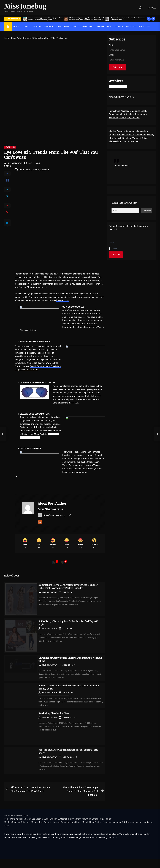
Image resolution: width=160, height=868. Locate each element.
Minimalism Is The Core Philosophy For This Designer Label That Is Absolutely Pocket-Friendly (68, 597)
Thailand (135, 118)
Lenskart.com (63, 300)
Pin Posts (131, 26)
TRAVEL (16, 26)
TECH (66, 26)
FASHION (37, 26)
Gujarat (112, 135)
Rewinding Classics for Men (57, 722)
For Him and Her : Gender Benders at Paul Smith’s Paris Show (71, 760)
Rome (112, 111)
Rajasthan (130, 131)
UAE (128, 118)
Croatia (144, 111)
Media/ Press (103, 26)
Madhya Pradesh (117, 131)
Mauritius (113, 118)
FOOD (58, 26)
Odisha (145, 138)
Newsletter (144, 26)
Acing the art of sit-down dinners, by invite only (44, 19)
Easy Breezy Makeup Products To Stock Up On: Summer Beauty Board (69, 696)
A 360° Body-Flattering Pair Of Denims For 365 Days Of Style (69, 631)
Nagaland (127, 138)
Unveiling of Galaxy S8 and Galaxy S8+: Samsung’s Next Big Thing (64, 668)
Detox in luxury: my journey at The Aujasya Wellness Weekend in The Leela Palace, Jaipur (87, 19)
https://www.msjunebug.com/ (54, 515)
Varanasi (136, 138)
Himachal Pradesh (125, 135)
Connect (119, 26)
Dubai (112, 114)
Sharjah (119, 114)
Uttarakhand (140, 135)
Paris (118, 111)
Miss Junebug (25, 6)
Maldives (136, 111)
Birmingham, (141, 114)
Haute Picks (10, 147)
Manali (150, 135)
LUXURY (26, 26)
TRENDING (48, 26)
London (122, 118)
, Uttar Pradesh (95, 831)
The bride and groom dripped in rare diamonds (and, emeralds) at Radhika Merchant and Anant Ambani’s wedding (126, 20)
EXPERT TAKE (88, 26)
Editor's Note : (124, 166)
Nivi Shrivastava (15, 163)
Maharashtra (142, 131)
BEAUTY (75, 26)
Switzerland (129, 114)
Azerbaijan (126, 111)
